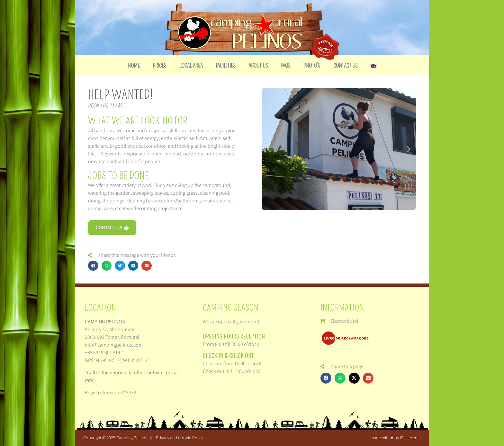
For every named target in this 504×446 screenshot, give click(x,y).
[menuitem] (373, 66)
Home (134, 66)
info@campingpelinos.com (114, 345)
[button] (93, 266)
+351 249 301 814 (103, 353)
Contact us (346, 66)
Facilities (226, 66)
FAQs (286, 66)
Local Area (191, 66)
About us (258, 66)
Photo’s (312, 66)
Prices (160, 66)
